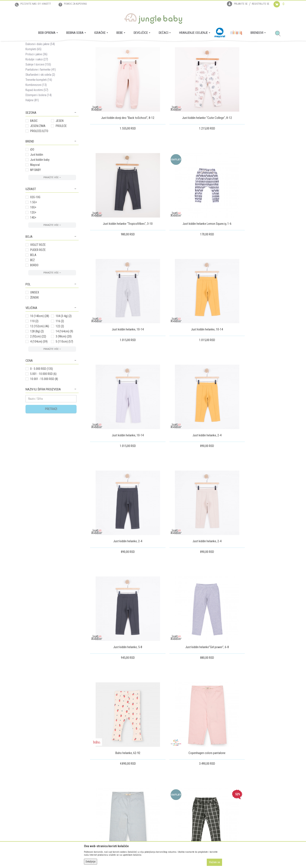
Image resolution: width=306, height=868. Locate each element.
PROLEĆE (61, 166)
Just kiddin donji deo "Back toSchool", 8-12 (120, 143)
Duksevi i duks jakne (40, 84)
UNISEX (35, 332)
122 (60, 366)
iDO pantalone (121, 600)
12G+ (33, 252)
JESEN (60, 161)
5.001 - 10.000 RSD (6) (43, 414)
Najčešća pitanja (100, 808)
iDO (32, 189)
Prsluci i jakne (36, 94)
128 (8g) (37, 371)
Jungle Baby (32, 46)
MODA (72, 46)
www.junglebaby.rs (136, 857)
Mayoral (35, 205)
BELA (33, 295)
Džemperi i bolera (39, 135)
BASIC (34, 161)
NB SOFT (161, 857)
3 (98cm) (64, 376)
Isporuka (160, 772)
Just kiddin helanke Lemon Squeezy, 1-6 (120, 235)
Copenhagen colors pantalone (185, 509)
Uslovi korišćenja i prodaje (106, 772)
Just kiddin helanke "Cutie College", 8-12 (185, 143)
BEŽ (32, 300)
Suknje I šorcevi (38, 104)
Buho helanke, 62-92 (121, 509)
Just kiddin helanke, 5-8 (185, 418)
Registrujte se (261, 4)
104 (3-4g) (64, 356)
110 (34, 361)
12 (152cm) (40, 366)
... (263, 641)
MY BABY (35, 210)
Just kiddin (37, 195)
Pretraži (51, 449)
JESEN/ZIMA (38, 166)
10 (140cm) (40, 356)
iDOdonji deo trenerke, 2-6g (185, 600)
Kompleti (33, 89)
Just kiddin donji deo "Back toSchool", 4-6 (250, 600)
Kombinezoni (36, 125)
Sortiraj (166, 61)
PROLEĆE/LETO (39, 171)
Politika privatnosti (101, 802)
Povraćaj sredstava (166, 790)
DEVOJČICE (60, 46)
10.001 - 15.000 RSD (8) (44, 419)
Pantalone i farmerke (41, 110)
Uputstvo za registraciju (104, 778)
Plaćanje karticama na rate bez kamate (113, 796)
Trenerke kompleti (39, 120)
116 (60, 361)
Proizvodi (46, 46)
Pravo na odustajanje (168, 796)
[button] (279, 34)
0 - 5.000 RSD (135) (42, 409)
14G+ (33, 258)
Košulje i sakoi (37, 99)
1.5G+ (34, 242)
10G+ (33, 247)
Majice (33, 74)
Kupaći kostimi (37, 130)
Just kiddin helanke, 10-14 (185, 235)
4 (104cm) (39, 381)
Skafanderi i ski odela (40, 115)
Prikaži (224, 61)
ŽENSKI (34, 337)
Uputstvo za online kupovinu (107, 784)
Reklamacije (162, 784)
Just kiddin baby (40, 200)
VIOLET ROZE (38, 285)
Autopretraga (148, 61)
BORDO (34, 305)
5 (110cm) (64, 381)
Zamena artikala (165, 778)
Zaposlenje (32, 778)
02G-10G (35, 237)
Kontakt (30, 784)
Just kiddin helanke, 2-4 (185, 326)
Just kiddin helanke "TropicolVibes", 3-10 (250, 143)
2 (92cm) (38, 376)
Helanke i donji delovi (42, 79)
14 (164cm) (64, 371)
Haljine (32, 140)
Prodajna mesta (35, 790)
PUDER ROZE (38, 290)
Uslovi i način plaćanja (103, 790)
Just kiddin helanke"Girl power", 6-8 (250, 418)
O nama (30, 772)
